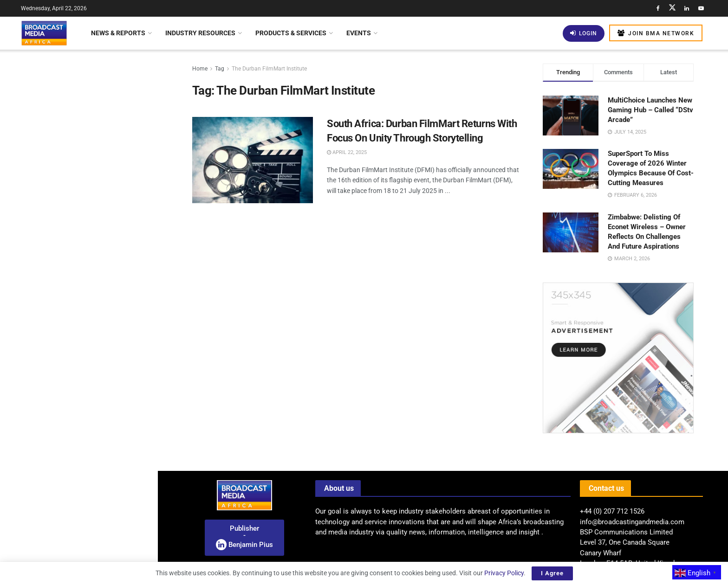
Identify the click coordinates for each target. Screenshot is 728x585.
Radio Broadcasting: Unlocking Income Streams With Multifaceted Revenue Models (72, 95)
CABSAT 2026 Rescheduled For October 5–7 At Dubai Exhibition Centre (95, 553)
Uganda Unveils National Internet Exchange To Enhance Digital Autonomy (96, 260)
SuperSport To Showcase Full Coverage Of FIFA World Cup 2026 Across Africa (97, 451)
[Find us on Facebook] (658, 8)
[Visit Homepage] (44, 33)
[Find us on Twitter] (672, 8)
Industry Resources (200, 33)
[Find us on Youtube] (701, 8)
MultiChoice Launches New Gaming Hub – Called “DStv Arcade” (650, 110)
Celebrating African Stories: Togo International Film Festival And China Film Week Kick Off (96, 207)
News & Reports (118, 33)
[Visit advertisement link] (78, 362)
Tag (220, 69)
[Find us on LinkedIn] (687, 8)
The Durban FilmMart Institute (269, 69)
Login (584, 33)
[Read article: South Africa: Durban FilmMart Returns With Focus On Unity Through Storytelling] (253, 160)
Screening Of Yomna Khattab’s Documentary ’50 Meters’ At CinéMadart (93, 312)
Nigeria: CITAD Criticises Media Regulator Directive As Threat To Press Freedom (95, 155)
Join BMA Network (656, 33)
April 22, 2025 (347, 152)
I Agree (552, 573)
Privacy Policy (504, 573)
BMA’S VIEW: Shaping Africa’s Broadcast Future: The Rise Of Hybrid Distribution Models (92, 399)
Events (359, 33)
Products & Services (291, 33)
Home (200, 69)
